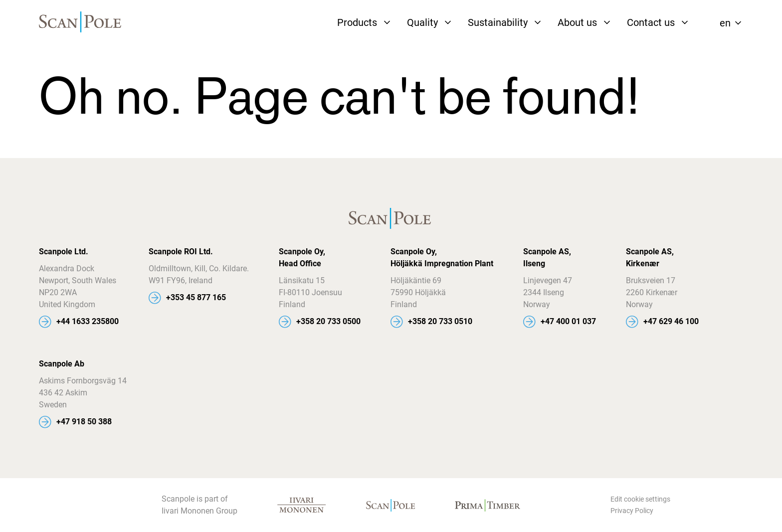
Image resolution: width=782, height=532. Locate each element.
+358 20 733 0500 (328, 321)
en (725, 23)
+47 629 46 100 (671, 321)
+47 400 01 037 (568, 321)
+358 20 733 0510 (440, 321)
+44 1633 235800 (88, 321)
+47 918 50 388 (84, 422)
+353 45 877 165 (196, 297)
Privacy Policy (632, 511)
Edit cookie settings (640, 499)
